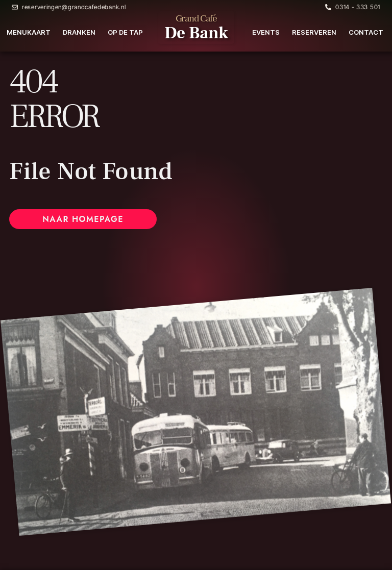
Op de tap (125, 32)
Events (266, 32)
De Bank (196, 33)
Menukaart (29, 32)
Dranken (79, 32)
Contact (366, 32)
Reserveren (314, 32)
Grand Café (196, 18)
